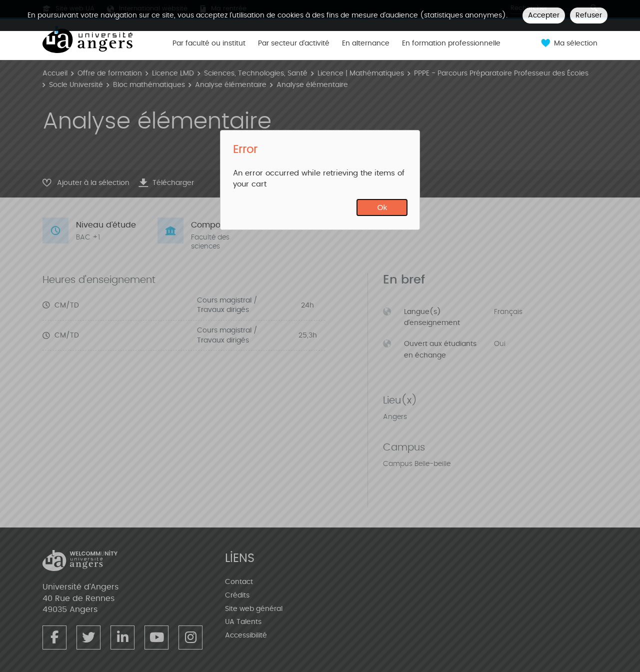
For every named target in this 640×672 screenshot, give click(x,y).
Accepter (544, 15)
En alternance (366, 43)
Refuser (589, 15)
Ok (382, 207)
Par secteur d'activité (294, 43)
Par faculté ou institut (209, 43)
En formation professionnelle (451, 43)
